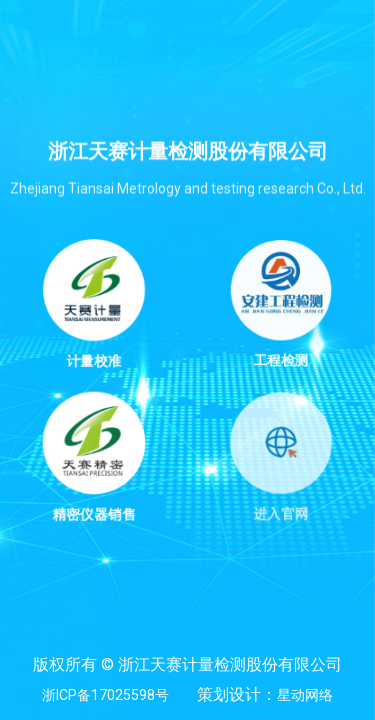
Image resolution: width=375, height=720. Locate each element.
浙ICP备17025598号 (105, 695)
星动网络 (305, 695)
